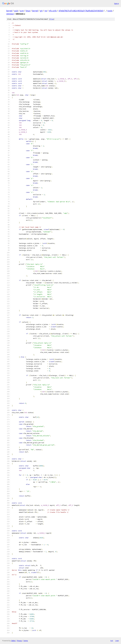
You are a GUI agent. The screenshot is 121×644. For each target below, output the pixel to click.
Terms (26, 641)
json (117, 641)
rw (46, 11)
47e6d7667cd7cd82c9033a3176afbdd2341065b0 (81, 11)
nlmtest (10, 14)
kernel (9, 11)
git (41, 11)
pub (16, 11)
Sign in (116, 3)
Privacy (19, 641)
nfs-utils (53, 11)
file (52, 19)
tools (110, 11)
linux (28, 11)
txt (112, 641)
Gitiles (13, 641)
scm (22, 11)
